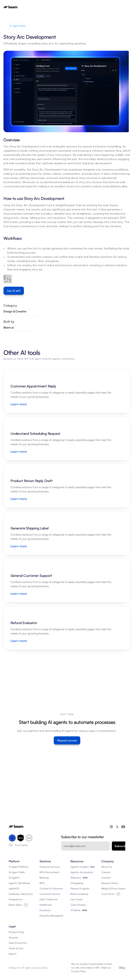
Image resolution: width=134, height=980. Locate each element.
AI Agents (14, 878)
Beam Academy (79, 894)
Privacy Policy (16, 932)
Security (13, 937)
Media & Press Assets (113, 888)
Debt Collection (49, 899)
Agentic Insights (80, 867)
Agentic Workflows (19, 883)
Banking (44, 878)
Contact (106, 878)
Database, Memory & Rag (23, 894)
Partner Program (80, 888)
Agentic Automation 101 (84, 872)
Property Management (52, 916)
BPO (42, 883)
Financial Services (50, 867)
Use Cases (77, 899)
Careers (106, 872)
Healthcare (46, 905)
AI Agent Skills (17, 872)
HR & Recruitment (50, 872)
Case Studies (78, 905)
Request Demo (110, 883)
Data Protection (18, 943)
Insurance (45, 910)
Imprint (13, 954)
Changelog (77, 883)
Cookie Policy (78, 971)
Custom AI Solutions (51, 888)
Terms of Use (16, 948)
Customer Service (50, 894)
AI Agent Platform (19, 867)
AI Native (75, 910)
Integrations (16, 899)
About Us (107, 867)
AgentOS (14, 888)
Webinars (76, 878)
